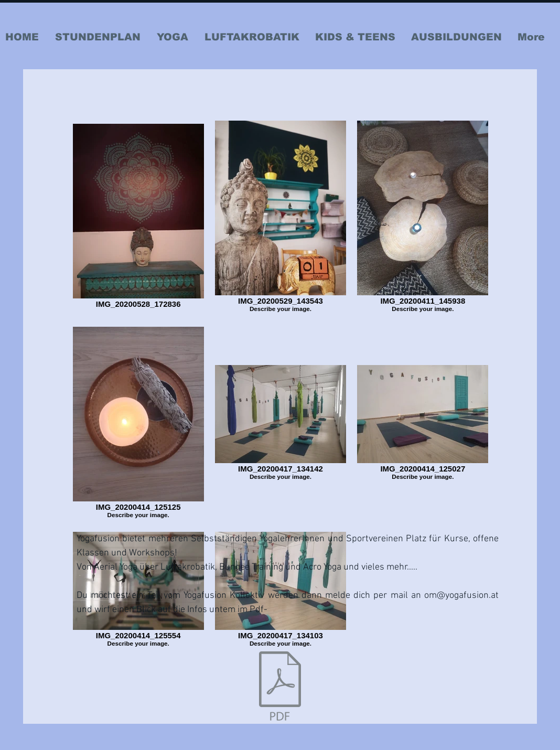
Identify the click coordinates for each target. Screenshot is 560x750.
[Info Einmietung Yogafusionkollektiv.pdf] (280, 687)
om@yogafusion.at (461, 596)
